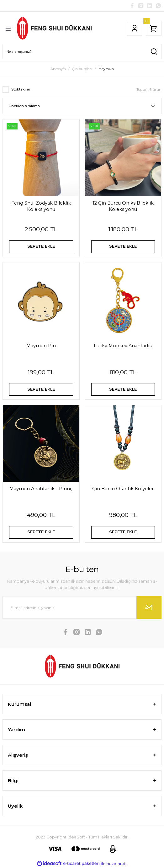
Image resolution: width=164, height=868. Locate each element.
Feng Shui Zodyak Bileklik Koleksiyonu (41, 206)
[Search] (82, 52)
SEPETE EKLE (41, 246)
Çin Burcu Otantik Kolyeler (123, 489)
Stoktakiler (21, 89)
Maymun (106, 69)
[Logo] (54, 28)
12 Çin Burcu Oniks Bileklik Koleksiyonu (123, 206)
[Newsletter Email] (82, 607)
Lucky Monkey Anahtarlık (123, 346)
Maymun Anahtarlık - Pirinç (41, 489)
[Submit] (149, 607)
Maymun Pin (41, 346)
